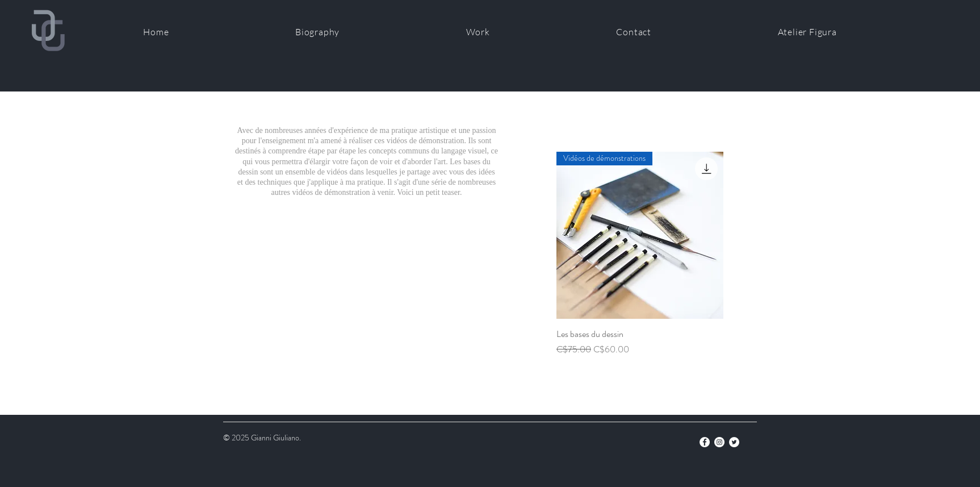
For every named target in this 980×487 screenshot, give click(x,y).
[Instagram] (719, 442)
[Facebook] (705, 442)
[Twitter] (734, 442)
